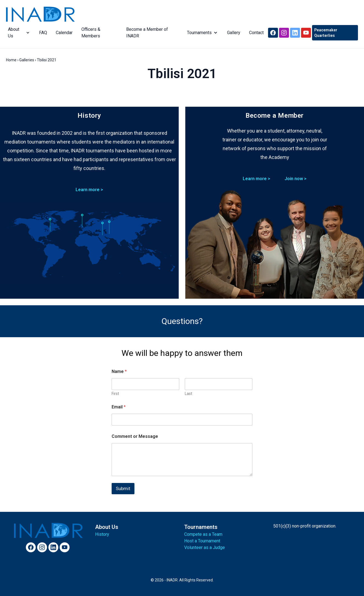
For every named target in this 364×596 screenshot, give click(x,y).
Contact (256, 33)
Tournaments (202, 33)
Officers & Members (89, 33)
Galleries (27, 60)
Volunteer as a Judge (205, 547)
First (115, 394)
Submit (123, 488)
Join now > (296, 179)
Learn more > (89, 190)
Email (119, 407)
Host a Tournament (202, 541)
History (102, 534)
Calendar (63, 33)
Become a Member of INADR (146, 33)
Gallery (233, 33)
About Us (17, 33)
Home (11, 60)
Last (188, 394)
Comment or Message (135, 436)
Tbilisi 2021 (182, 74)
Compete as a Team (203, 534)
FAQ (42, 33)
